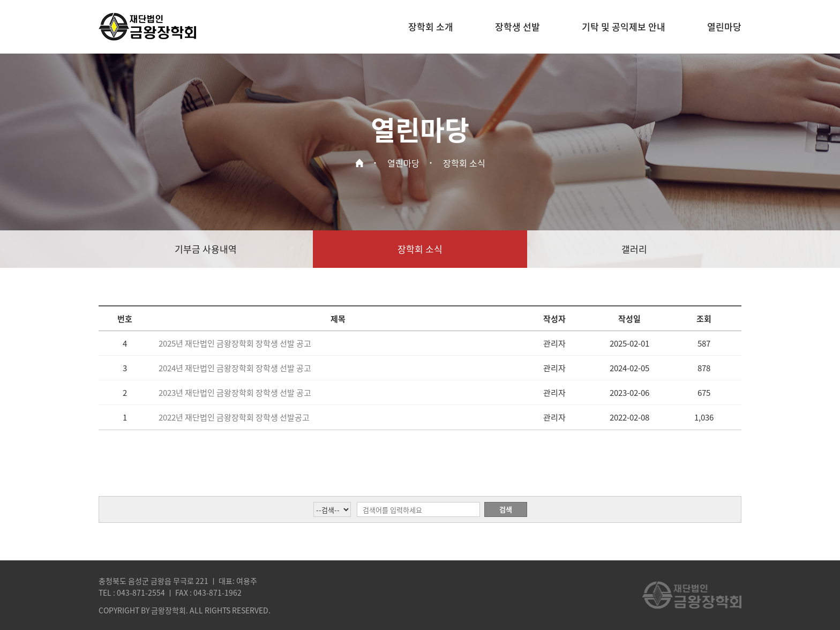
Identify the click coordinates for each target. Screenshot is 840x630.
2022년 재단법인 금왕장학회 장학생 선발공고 (234, 417)
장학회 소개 (431, 27)
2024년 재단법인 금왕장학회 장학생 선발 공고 (235, 368)
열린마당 (724, 27)
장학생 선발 (517, 27)
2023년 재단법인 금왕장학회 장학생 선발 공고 (235, 393)
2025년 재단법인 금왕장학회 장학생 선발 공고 (235, 343)
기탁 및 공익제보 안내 (624, 27)
